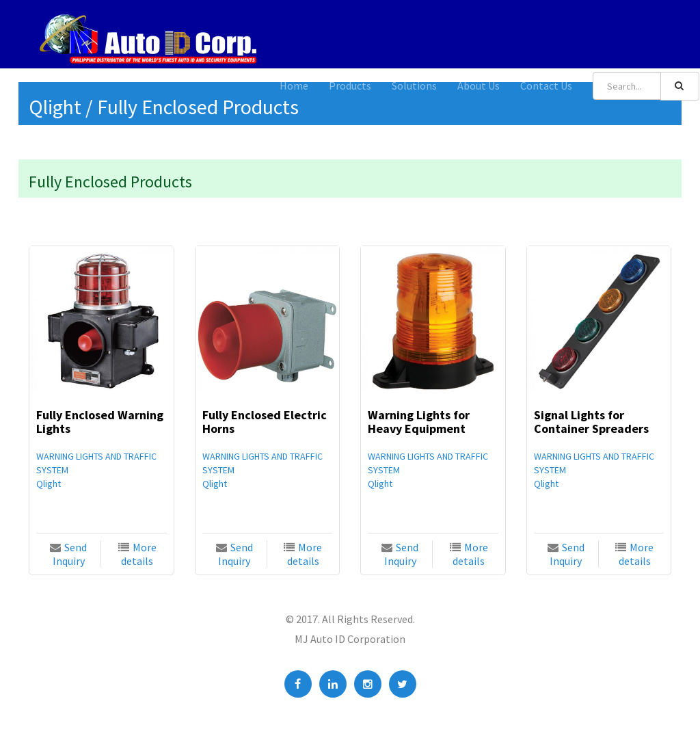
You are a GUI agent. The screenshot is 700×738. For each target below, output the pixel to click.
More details (139, 554)
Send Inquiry (70, 554)
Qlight (49, 484)
